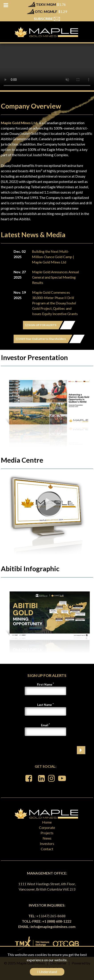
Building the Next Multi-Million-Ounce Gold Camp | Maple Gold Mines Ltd (53, 257)
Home (47, 822)
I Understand (47, 972)
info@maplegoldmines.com (53, 926)
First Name (45, 684)
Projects (47, 833)
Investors (47, 843)
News (47, 838)
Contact (47, 849)
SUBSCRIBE (47, 19)
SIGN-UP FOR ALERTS (41, 325)
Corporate (47, 827)
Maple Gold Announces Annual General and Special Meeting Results (55, 277)
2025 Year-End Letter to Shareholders (41, 339)
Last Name (45, 705)
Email (45, 725)
